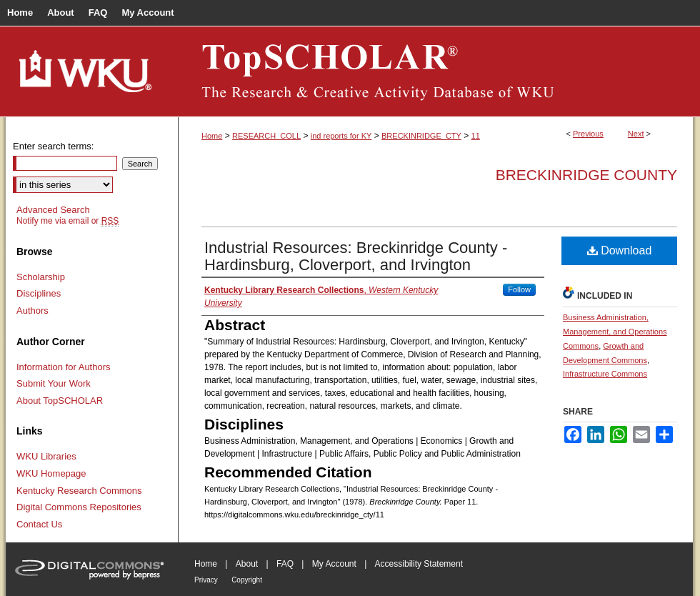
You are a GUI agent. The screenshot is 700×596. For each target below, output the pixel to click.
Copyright (247, 580)
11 (476, 136)
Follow (519, 289)
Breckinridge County (586, 175)
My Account (334, 564)
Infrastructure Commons (605, 374)
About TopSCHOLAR (60, 401)
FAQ (285, 564)
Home (212, 136)
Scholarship (41, 277)
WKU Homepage (51, 473)
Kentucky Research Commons (79, 491)
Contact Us (39, 524)
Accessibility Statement (419, 564)
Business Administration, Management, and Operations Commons (615, 332)
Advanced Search (53, 210)
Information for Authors (64, 367)
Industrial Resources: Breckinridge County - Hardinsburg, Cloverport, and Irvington (356, 256)
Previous (588, 134)
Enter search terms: (53, 146)
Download (620, 250)
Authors (32, 311)
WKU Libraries (46, 456)
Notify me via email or (67, 221)
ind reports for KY (341, 136)
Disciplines (39, 293)
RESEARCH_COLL (266, 136)
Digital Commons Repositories (79, 507)
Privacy (206, 580)
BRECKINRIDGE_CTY (421, 136)
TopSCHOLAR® (436, 71)
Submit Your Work (54, 383)
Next (636, 134)
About (247, 564)
